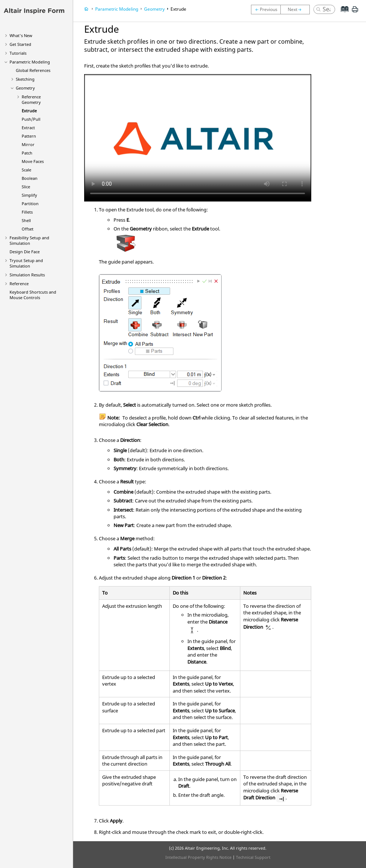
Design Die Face (25, 252)
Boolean (30, 178)
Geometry (25, 88)
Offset (28, 229)
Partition (30, 204)
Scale (26, 170)
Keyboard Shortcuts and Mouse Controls (33, 295)
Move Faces (33, 161)
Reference (19, 284)
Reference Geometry (31, 99)
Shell (26, 220)
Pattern (29, 136)
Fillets (27, 212)
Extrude (29, 111)
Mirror (28, 144)
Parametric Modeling (30, 62)
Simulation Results (27, 275)
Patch (27, 153)
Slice (26, 187)
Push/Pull (31, 119)
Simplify (29, 195)
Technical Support (253, 857)
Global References (33, 70)
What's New (21, 35)
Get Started (20, 44)
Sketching (25, 79)
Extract (28, 128)
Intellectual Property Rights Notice (198, 857)
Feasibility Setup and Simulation (29, 240)
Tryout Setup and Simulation (26, 263)
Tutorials (18, 53)
